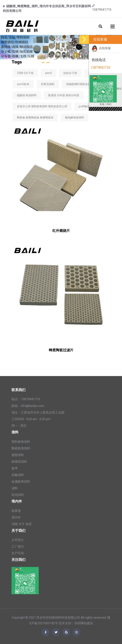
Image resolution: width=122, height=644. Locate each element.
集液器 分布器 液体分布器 (64, 95)
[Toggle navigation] (113, 26)
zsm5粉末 (23, 84)
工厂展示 (18, 547)
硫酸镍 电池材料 (27, 95)
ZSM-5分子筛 (25, 73)
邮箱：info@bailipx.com (28, 406)
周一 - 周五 (19, 426)
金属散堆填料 (21, 482)
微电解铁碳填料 (75, 117)
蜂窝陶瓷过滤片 (61, 350)
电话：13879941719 (26, 399)
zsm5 (48, 73)
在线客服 (101, 48)
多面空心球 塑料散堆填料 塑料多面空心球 (42, 106)
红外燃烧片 (61, 231)
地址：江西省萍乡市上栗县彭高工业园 (38, 412)
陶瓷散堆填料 (21, 448)
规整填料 (18, 455)
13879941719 (102, 10)
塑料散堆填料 (21, 442)
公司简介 (18, 540)
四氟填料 (18, 475)
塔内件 (16, 517)
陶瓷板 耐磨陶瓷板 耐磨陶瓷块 (35, 117)
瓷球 (15, 468)
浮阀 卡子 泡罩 (22, 524)
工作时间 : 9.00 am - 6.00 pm (31, 419)
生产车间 (18, 553)
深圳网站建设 (84, 623)
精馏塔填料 (19, 462)
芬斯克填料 (48, 84)
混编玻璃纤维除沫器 (78, 84)
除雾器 (16, 511)
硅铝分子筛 (70, 73)
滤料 (15, 488)
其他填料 (18, 495)
